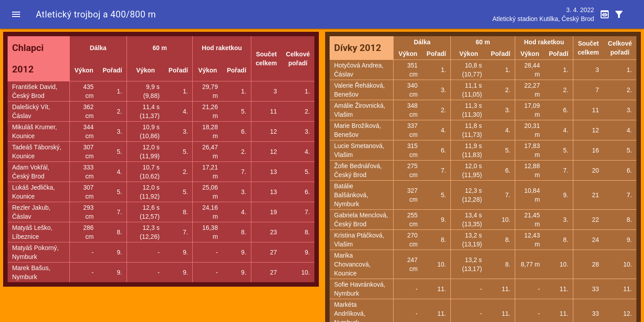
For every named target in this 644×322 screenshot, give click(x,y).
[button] (16, 14)
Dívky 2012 (358, 48)
